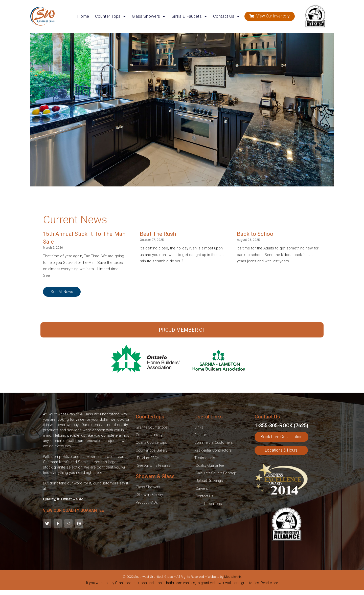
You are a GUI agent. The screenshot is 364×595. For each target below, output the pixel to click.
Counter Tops (110, 16)
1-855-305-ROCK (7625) (281, 426)
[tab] (182, 584)
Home (83, 16)
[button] (270, 16)
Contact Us (226, 16)
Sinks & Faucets (189, 16)
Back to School (256, 234)
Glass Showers (149, 16)
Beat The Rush (158, 234)
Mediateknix (233, 577)
